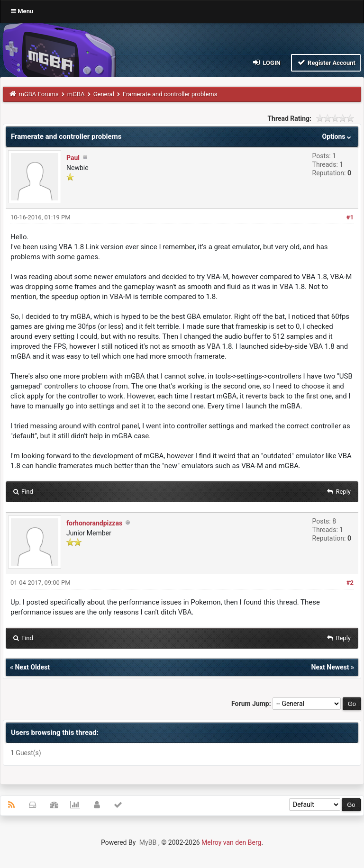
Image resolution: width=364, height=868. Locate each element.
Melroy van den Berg (231, 842)
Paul (73, 158)
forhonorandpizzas (94, 523)
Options (338, 136)
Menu (22, 11)
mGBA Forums (39, 94)
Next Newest (330, 667)
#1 (350, 217)
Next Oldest (32, 667)
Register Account (326, 62)
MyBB (148, 842)
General (104, 94)
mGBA (76, 94)
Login (266, 62)
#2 (350, 583)
